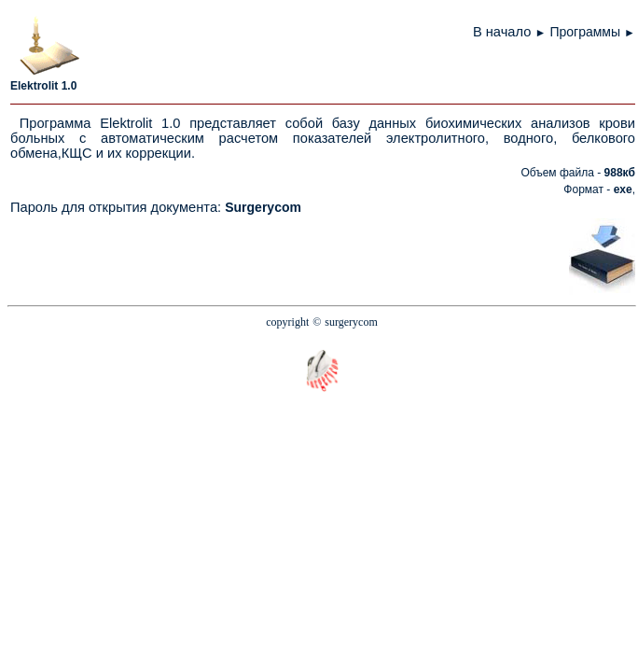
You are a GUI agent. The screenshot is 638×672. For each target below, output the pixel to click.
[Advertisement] (453, 255)
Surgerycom (263, 207)
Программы (585, 32)
